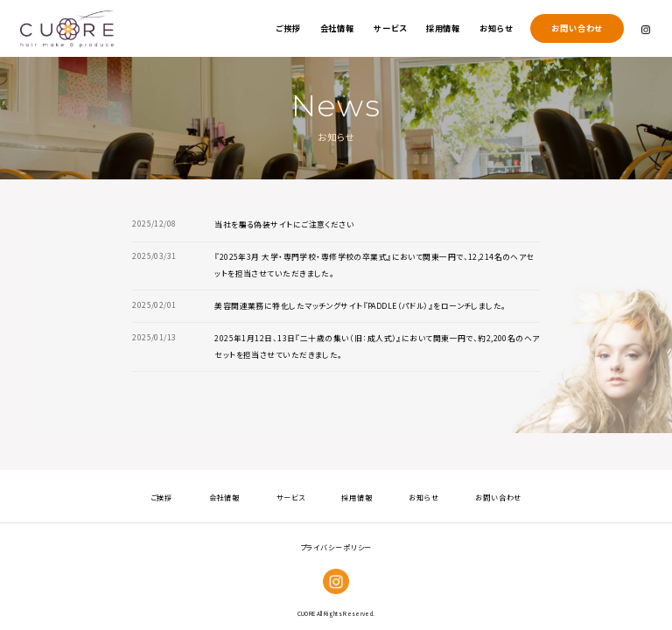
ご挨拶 (288, 28)
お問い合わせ (577, 28)
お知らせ (496, 28)
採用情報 (444, 28)
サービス (390, 28)
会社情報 (338, 28)
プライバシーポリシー (336, 547)
